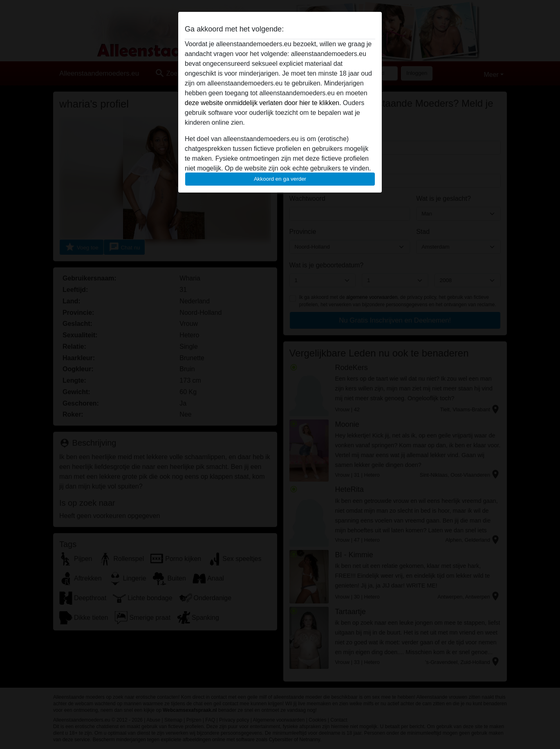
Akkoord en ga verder (280, 179)
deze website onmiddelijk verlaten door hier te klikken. (263, 103)
